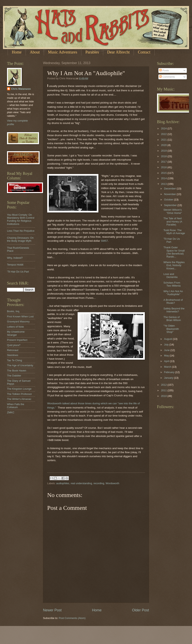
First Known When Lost (20, 316)
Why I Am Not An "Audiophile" (173, 293)
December (170, 189)
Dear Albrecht (118, 52)
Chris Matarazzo (21, 89)
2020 (164, 145)
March (168, 367)
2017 (164, 162)
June (167, 350)
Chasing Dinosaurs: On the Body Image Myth (20, 239)
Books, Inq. (13, 311)
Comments (167, 77)
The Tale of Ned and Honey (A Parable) (173, 221)
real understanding (81, 483)
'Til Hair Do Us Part (18, 272)
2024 (164, 128)
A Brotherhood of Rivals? (173, 301)
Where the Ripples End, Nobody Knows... (174, 265)
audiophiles (63, 483)
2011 (164, 390)
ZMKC (11, 412)
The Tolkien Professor (19, 394)
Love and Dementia (170, 276)
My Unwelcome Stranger (16, 333)
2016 (164, 167)
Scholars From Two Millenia (172, 284)
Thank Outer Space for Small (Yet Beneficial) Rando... (174, 252)
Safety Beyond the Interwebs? (174, 310)
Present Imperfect (17, 340)
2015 (164, 173)
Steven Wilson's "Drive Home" (173, 211)
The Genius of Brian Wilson (172, 319)
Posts (164, 70)
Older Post (140, 610)
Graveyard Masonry (18, 321)
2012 (164, 385)
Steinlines (13, 355)
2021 (164, 140)
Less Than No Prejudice (21, 231)
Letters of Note (15, 327)
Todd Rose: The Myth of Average (174, 232)
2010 (164, 396)
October (169, 200)
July (167, 345)
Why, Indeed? (15, 258)
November (170, 194)
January (169, 378)
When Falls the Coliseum (16, 406)
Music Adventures (63, 52)
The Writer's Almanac (19, 399)
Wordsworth (112, 483)
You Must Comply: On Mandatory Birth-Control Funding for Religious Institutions (21, 219)
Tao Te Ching (14, 360)
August (168, 339)
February (169, 372)
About (35, 52)
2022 (164, 134)
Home (17, 52)
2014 (164, 178)
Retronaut (13, 350)
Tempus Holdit (15, 265)
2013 (164, 184)
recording (99, 483)
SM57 (104, 241)
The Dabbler (14, 376)
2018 (164, 156)
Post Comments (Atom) (72, 618)
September (171, 205)
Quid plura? (14, 345)
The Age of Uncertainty (20, 365)
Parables (92, 52)
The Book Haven (17, 371)
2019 (164, 151)
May (167, 356)
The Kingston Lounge (19, 389)
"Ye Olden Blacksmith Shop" (171, 329)
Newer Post (52, 610)
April (167, 361)
